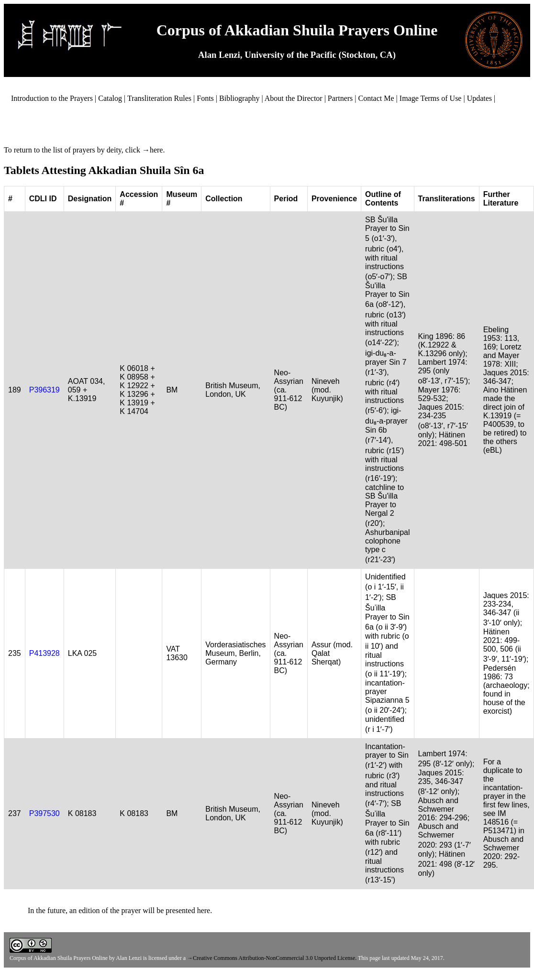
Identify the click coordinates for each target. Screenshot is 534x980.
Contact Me (376, 98)
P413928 (44, 653)
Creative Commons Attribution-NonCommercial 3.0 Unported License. (275, 958)
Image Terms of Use (431, 98)
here (156, 150)
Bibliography (239, 98)
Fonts (205, 98)
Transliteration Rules (159, 98)
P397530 (44, 813)
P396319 (44, 390)
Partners (340, 98)
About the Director (294, 98)
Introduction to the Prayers (52, 98)
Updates (479, 98)
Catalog (110, 98)
